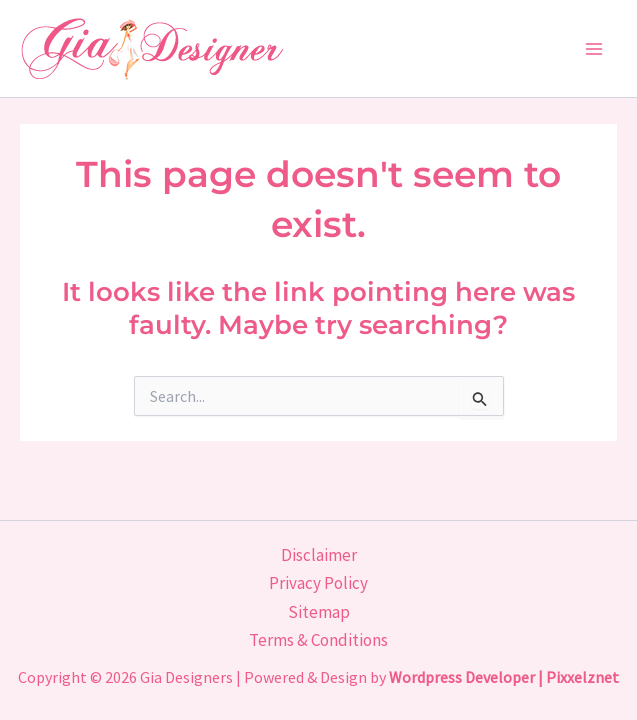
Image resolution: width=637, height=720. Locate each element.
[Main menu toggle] (595, 49)
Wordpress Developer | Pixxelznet (504, 677)
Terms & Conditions (318, 640)
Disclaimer (319, 555)
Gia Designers (186, 677)
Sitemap (319, 612)
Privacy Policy (318, 583)
